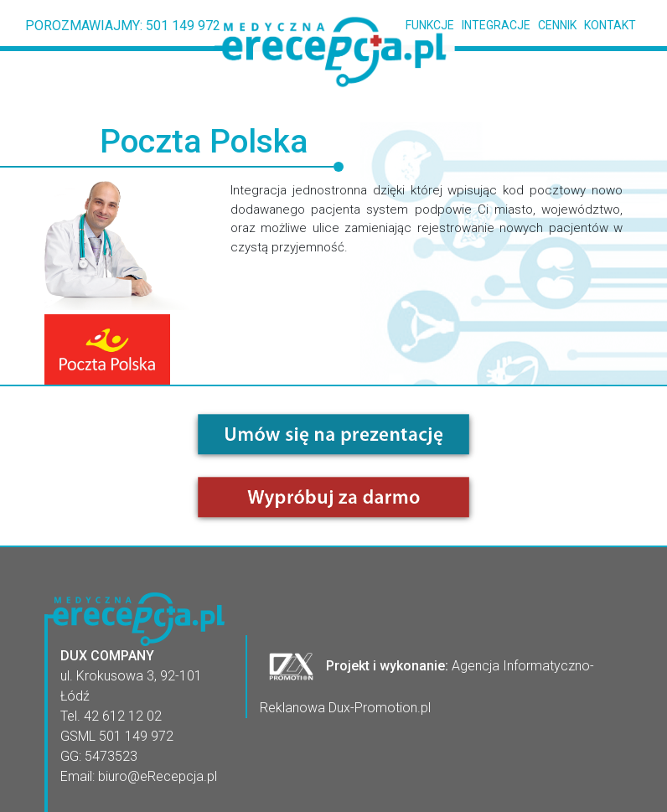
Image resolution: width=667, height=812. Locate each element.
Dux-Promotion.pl (380, 708)
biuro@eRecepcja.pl (158, 776)
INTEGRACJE (492, 25)
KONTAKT (606, 25)
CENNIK (553, 25)
